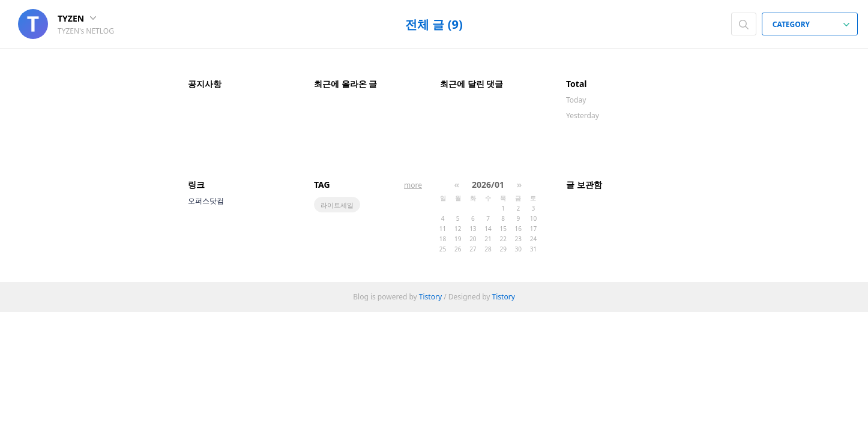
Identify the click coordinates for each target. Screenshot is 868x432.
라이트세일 (337, 205)
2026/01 (488, 184)
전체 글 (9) (434, 24)
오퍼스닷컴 (206, 201)
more (413, 185)
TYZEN (77, 18)
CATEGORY (811, 24)
